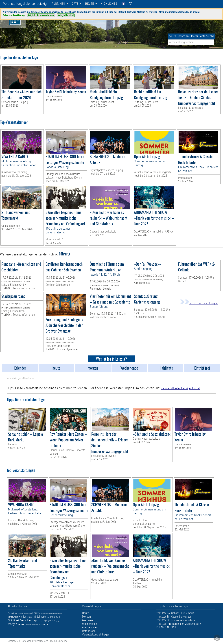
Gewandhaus (58, 614)
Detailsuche (89, 631)
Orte (75, 4)
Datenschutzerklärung (14, 15)
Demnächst (13, 613)
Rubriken (58, 4)
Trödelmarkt (40, 617)
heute (172, 36)
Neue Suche (29, 378)
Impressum (42, 641)
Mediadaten (14, 641)
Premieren (21, 624)
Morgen (12, 624)
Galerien (30, 617)
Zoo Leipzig (55, 621)
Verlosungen (13, 617)
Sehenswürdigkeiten (32, 625)
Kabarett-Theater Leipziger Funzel (180, 388)
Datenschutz (28, 641)
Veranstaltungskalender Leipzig (25, 4)
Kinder (22, 617)
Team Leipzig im (58, 641)
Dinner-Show (28, 614)
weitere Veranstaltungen (199, 303)
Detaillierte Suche (203, 36)
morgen (184, 36)
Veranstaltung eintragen (96, 634)
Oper (48, 617)
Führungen (40, 621)
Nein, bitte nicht (66, 15)
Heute (36, 613)
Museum (51, 614)
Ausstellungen (44, 614)
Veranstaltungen (14, 378)
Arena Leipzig (28, 620)
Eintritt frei (13, 620)
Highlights (109, 4)
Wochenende (43, 624)
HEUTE (90, 4)
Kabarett (21, 614)
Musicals (55, 617)
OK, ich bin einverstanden (41, 15)
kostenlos (87, 620)
